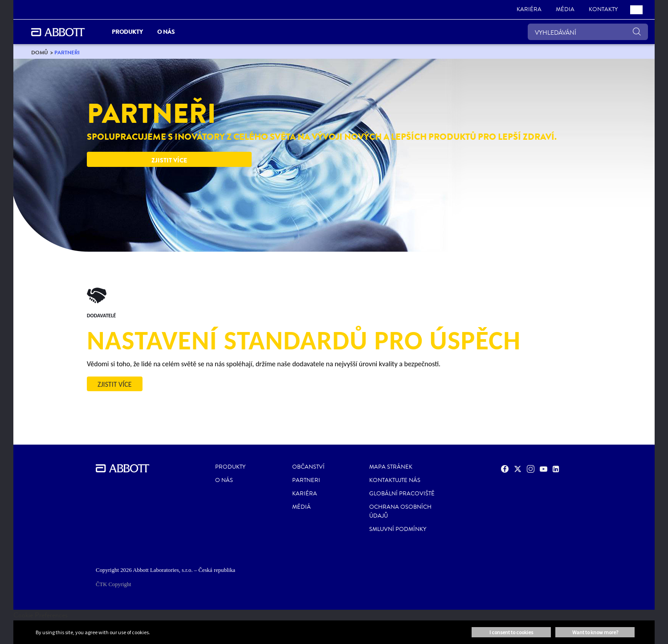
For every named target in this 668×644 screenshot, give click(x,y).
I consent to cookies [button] (511, 632)
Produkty (230, 467)
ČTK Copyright (113, 584)
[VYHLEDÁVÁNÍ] (588, 32)
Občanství (308, 467)
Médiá (301, 507)
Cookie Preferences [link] (41, 615)
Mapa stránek (391, 467)
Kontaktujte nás (395, 480)
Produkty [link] (127, 32)
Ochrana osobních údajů (400, 511)
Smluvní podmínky (398, 529)
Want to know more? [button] (595, 632)
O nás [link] (166, 32)
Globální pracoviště (402, 494)
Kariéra (305, 494)
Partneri (306, 480)
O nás (224, 480)
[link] (529, 10)
